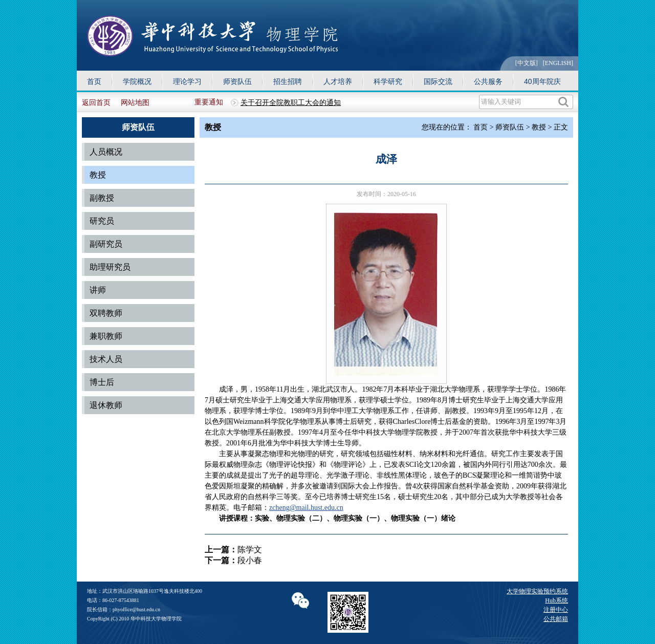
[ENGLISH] (558, 63)
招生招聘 (288, 81)
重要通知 (209, 102)
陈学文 (250, 550)
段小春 (250, 560)
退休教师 (106, 405)
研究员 (102, 221)
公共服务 (488, 81)
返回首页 (96, 103)
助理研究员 (110, 267)
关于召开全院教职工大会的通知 (291, 103)
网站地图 (135, 103)
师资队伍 (237, 81)
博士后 (102, 382)
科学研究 (388, 81)
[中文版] (527, 63)
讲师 (98, 290)
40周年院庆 (542, 81)
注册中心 (556, 610)
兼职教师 (106, 336)
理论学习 (187, 81)
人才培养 (338, 81)
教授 (98, 175)
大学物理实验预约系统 (537, 591)
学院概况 (137, 81)
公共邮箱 (556, 619)
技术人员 (106, 359)
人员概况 (106, 152)
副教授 (102, 198)
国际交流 (438, 81)
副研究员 (106, 244)
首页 (94, 81)
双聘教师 (106, 313)
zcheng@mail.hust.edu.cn (306, 508)
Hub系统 (556, 600)
